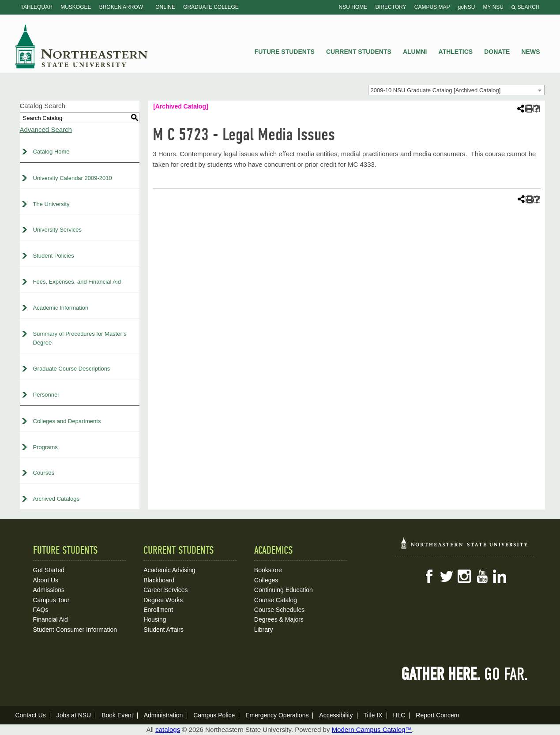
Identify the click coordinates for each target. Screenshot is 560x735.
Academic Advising (169, 570)
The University (51, 204)
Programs (45, 447)
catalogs (168, 729)
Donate (497, 52)
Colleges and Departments (67, 421)
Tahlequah (37, 7)
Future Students (285, 52)
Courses (44, 473)
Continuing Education (284, 590)
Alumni (415, 52)
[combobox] (456, 90)
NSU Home (353, 7)
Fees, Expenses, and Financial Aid (77, 282)
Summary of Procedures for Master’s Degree (80, 338)
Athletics (456, 52)
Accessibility (336, 715)
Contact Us (31, 715)
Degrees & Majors (279, 619)
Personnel (46, 395)
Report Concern (438, 715)
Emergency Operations (277, 715)
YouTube (482, 576)
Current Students (359, 52)
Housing (155, 619)
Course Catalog (276, 600)
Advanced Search (46, 129)
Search (525, 7)
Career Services (165, 590)
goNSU (467, 7)
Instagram (464, 576)
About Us (46, 580)
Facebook (429, 576)
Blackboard (159, 580)
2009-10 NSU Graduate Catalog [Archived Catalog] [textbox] (436, 90)
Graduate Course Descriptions (72, 369)
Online (165, 7)
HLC (399, 715)
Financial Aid (51, 619)
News (531, 52)
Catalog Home (51, 152)
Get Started (49, 570)
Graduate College (211, 7)
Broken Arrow (121, 7)
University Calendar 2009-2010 (73, 178)
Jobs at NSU (74, 715)
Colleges (266, 580)
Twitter (447, 576)
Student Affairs (163, 630)
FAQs (41, 610)
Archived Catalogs (56, 499)
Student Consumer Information (75, 630)
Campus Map (432, 7)
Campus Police (214, 715)
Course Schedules (279, 610)
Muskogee (76, 7)
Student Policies (54, 256)
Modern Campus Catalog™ (372, 729)
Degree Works (163, 600)
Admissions (49, 590)
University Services (58, 230)
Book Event (117, 715)
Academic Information (61, 308)
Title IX (373, 715)
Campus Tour (51, 600)
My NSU (493, 7)
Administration (163, 715)
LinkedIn (500, 576)
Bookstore (268, 570)
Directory (391, 7)
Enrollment (158, 610)
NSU (82, 46)
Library (264, 630)
